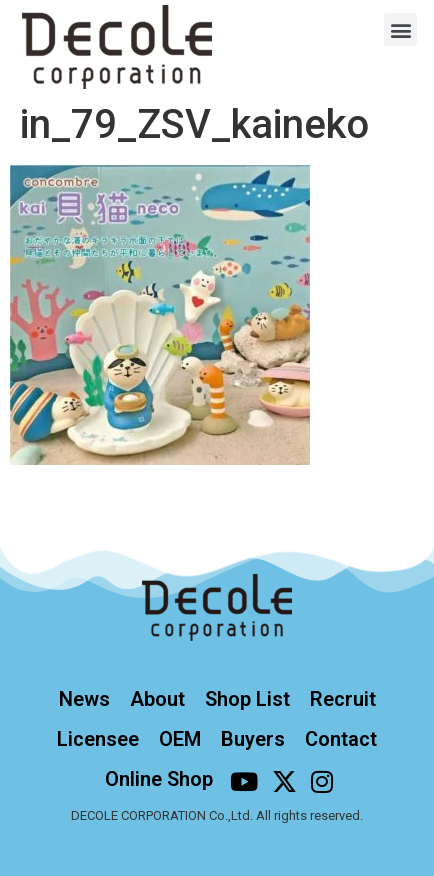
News (84, 699)
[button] (400, 29)
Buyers (253, 739)
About (157, 699)
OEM (180, 739)
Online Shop (159, 779)
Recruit (343, 699)
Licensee (98, 739)
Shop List (247, 699)
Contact (341, 739)
